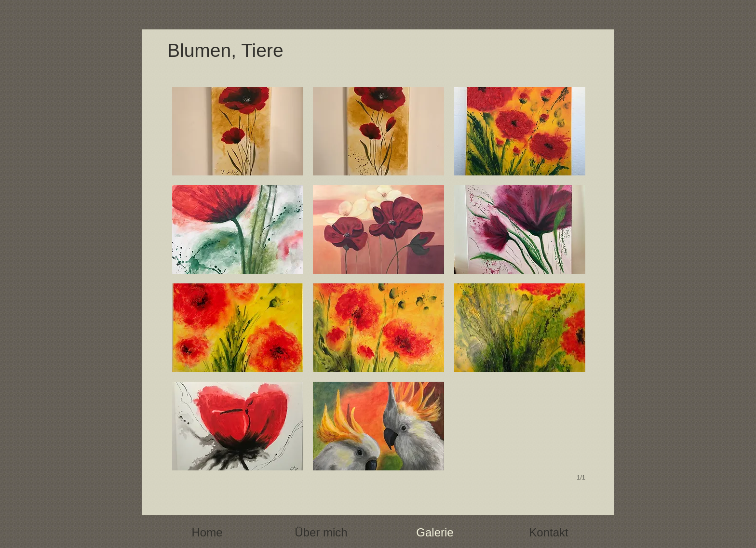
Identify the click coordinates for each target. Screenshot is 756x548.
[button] (238, 131)
